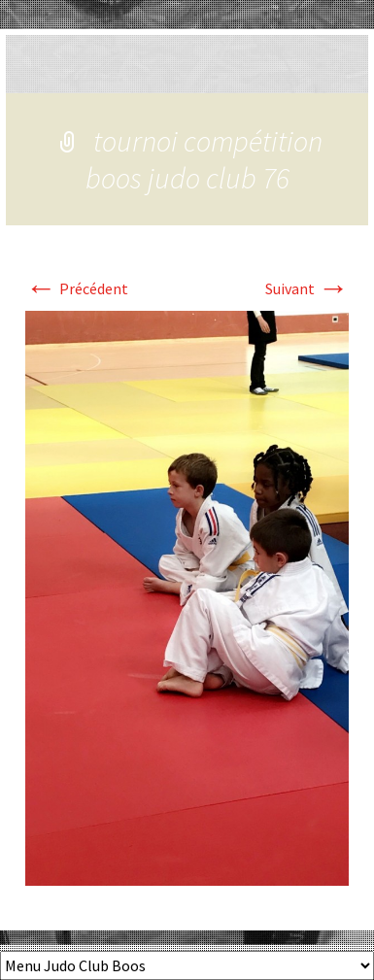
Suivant (307, 288)
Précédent (77, 288)
